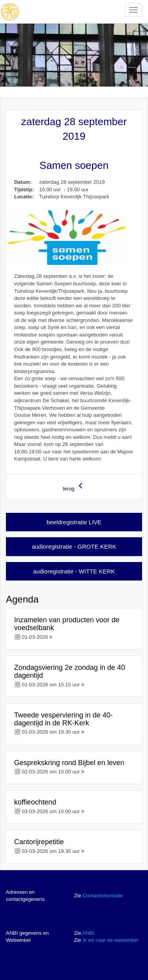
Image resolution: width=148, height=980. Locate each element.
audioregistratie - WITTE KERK (74, 571)
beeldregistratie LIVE (74, 522)
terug (74, 486)
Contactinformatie (103, 896)
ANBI (88, 933)
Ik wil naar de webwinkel (110, 940)
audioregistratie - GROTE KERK (74, 546)
